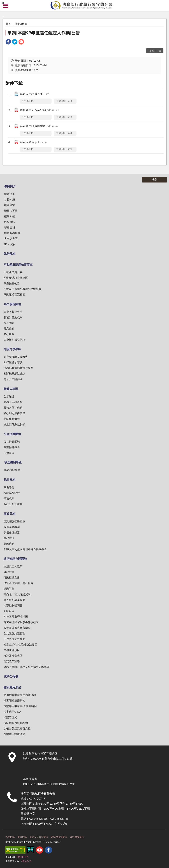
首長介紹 (10, 199)
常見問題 (9, 323)
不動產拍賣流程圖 (14, 294)
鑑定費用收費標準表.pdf (39, 126)
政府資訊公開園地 (15, 559)
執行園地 (10, 254)
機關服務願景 (12, 233)
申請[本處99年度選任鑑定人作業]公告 (44, 33)
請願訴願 (9, 589)
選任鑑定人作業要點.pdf (39, 110)
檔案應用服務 (12, 687)
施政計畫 (9, 572)
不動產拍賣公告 (13, 272)
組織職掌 (10, 205)
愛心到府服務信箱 (14, 413)
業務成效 (9, 498)
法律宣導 (9, 453)
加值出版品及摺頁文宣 (17, 728)
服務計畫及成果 (13, 317)
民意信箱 (9, 328)
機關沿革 (10, 194)
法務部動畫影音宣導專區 (18, 368)
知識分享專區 (12, 349)
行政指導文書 (12, 577)
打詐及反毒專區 (13, 656)
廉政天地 (10, 514)
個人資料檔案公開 (14, 600)
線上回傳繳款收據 (14, 424)
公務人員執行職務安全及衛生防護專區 (26, 667)
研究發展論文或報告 (16, 357)
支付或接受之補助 (14, 639)
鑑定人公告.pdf (34, 142)
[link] (8, 42)
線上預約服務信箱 (14, 340)
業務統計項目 (12, 650)
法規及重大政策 (13, 566)
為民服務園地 (12, 304)
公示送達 (9, 396)
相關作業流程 (12, 419)
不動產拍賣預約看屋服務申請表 (22, 289)
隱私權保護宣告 (59, 837)
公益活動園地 (12, 434)
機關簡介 (10, 186)
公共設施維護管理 (14, 633)
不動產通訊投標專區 (16, 278)
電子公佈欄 (21, 24)
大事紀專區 (11, 239)
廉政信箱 (9, 544)
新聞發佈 (9, 611)
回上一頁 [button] (156, 51)
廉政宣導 (9, 538)
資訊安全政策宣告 (39, 837)
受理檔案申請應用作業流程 (20, 695)
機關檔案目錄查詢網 (16, 723)
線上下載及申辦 (13, 312)
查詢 (164, 5)
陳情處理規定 (12, 532)
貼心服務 (9, 334)
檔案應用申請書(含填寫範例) (20, 706)
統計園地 (10, 479)
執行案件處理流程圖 (16, 616)
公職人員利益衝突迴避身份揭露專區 (25, 549)
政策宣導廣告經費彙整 (17, 628)
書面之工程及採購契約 (17, 594)
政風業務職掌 (12, 527)
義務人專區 (11, 389)
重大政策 (10, 244)
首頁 (8, 24)
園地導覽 (9, 487)
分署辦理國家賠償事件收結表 (21, 622)
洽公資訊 (10, 222)
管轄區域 (10, 227)
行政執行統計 (12, 493)
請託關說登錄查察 (14, 521)
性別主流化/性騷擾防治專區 (20, 644)
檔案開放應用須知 (14, 700)
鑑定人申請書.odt (34, 94)
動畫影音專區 (12, 447)
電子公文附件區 (13, 379)
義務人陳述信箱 (13, 408)
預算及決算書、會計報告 (18, 583)
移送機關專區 (13, 462)
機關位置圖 (11, 211)
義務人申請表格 (13, 402)
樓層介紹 (10, 216)
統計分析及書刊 (13, 504)
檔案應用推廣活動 (14, 734)
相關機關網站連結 (14, 373)
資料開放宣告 (77, 837)
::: (3, 3)
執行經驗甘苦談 (13, 362)
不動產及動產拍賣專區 (18, 264)
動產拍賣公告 (12, 283)
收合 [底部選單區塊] (154, 179)
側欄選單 (5, 6)
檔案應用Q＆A (12, 712)
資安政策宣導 (12, 661)
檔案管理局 (10, 717)
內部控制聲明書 (13, 605)
